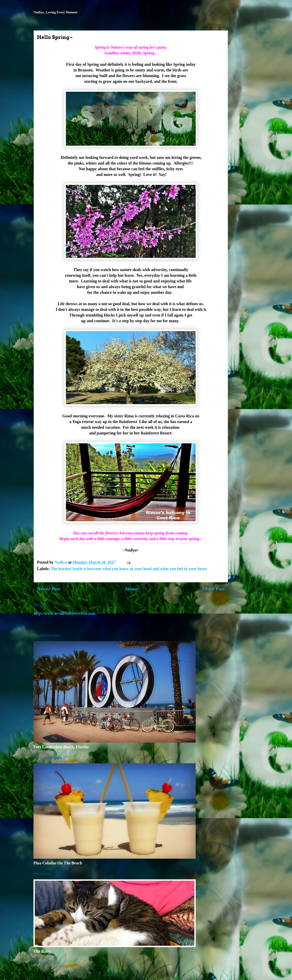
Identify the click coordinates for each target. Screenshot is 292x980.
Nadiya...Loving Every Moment (56, 12)
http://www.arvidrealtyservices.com (65, 613)
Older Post (214, 589)
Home (132, 589)
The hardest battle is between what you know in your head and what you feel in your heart (129, 569)
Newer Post (49, 589)
